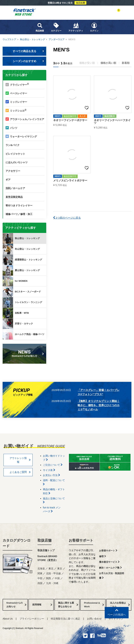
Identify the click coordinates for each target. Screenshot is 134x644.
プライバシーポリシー (32, 619)
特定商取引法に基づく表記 (65, 619)
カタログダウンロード (17, 543)
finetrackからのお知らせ (25, 353)
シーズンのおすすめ (28, 61)
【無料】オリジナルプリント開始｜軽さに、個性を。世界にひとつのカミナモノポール (99, 405)
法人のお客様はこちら (120, 605)
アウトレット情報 (20, 460)
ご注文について (53, 465)
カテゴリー (56, 27)
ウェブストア (9, 39)
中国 (57, 578)
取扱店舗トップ (46, 550)
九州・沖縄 (52, 583)
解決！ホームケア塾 (110, 568)
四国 (40, 583)
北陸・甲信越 (53, 573)
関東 (40, 573)
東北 (51, 569)
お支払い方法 (51, 475)
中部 (40, 578)
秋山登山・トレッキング (33, 39)
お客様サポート (81, 540)
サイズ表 (49, 470)
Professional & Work (94, 605)
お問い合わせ (94, 619)
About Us (8, 619)
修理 (103, 556)
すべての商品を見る (28, 51)
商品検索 (40, 27)
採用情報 (42, 605)
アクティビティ (76, 27)
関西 (49, 578)
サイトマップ (116, 619)
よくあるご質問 (20, 472)
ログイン (94, 27)
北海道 (41, 569)
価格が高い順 (108, 63)
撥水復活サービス (109, 562)
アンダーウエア (57, 39)
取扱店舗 (44, 540)
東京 (60, 569)
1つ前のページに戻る (67, 218)
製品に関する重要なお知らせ (68, 605)
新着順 (126, 63)
